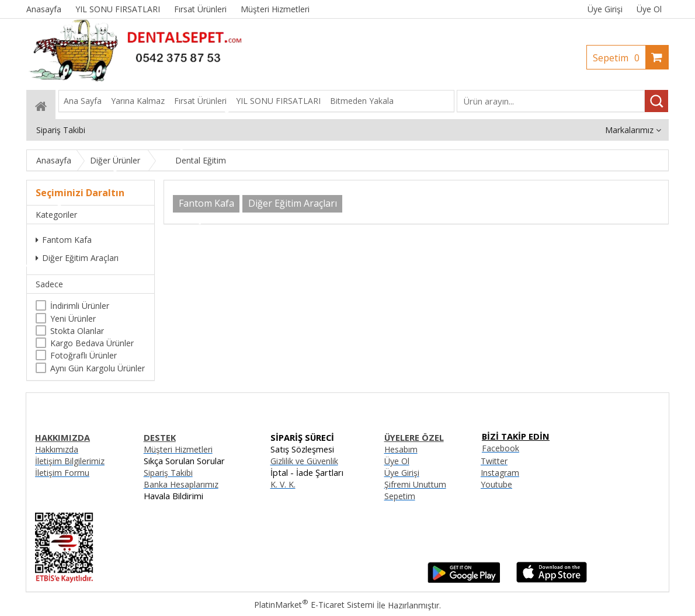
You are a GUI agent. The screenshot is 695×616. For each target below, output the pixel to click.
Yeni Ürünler (73, 319)
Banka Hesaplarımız (181, 484)
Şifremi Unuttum (415, 484)
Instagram (500, 473)
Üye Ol (649, 9)
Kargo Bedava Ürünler (92, 343)
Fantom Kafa (64, 240)
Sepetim (619, 58)
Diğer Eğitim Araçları (77, 258)
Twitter (494, 461)
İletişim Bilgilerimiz (70, 461)
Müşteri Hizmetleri (178, 449)
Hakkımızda (57, 449)
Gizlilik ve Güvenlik (304, 461)
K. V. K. (283, 484)
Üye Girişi (605, 9)
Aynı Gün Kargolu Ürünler (98, 368)
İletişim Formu (62, 473)
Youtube (496, 484)
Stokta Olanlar (77, 331)
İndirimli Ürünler (80, 306)
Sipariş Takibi (168, 473)
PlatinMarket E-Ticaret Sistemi (314, 605)
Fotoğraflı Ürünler (84, 355)
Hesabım (401, 449)
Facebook (501, 448)
